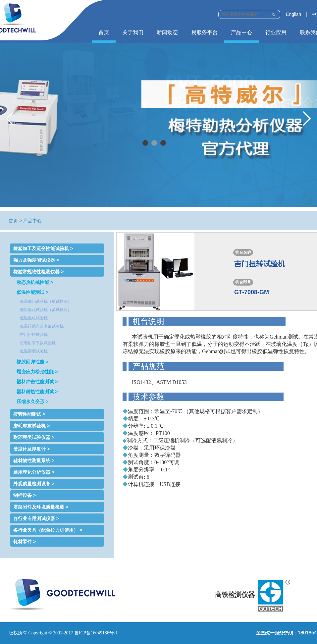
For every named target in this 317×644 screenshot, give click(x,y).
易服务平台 (204, 32)
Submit (273, 14)
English (293, 14)
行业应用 (276, 32)
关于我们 (133, 32)
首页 (104, 32)
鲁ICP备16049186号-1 (96, 633)
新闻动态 (167, 32)
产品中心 (241, 32)
